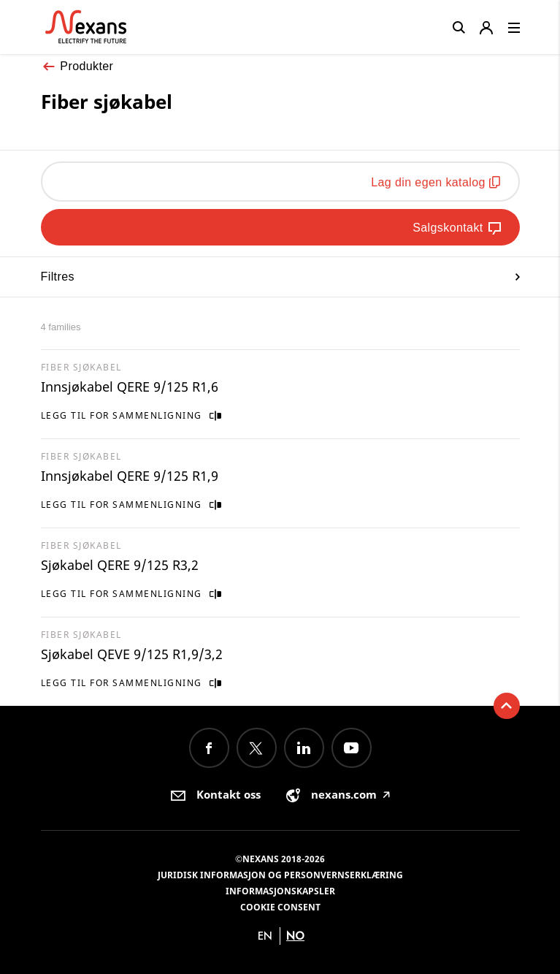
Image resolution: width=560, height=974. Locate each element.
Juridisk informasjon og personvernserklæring (280, 875)
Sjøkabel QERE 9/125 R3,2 (120, 565)
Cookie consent (280, 907)
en (265, 936)
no (295, 936)
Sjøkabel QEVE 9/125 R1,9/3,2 (132, 654)
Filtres (280, 277)
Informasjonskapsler (280, 891)
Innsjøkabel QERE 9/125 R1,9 (130, 476)
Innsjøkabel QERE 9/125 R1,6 (130, 387)
